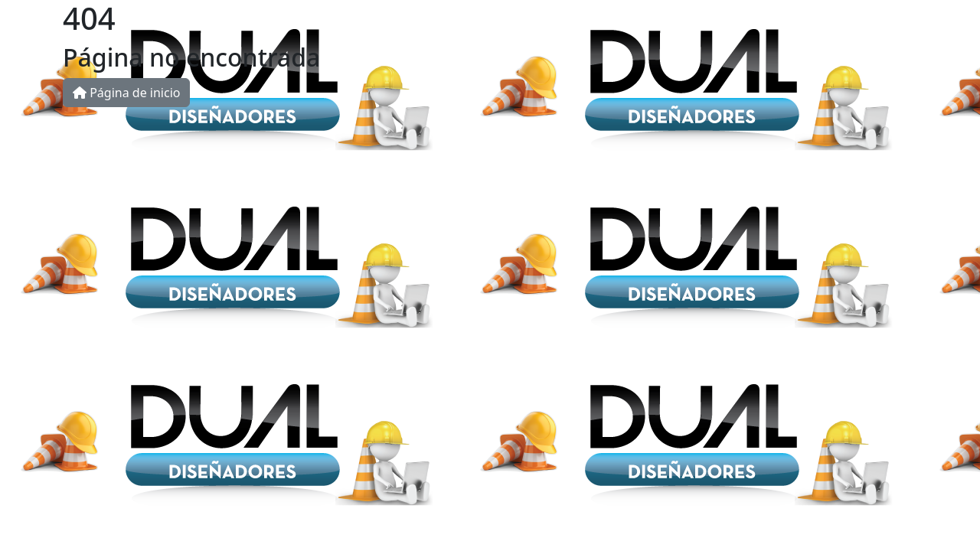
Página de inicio (126, 93)
